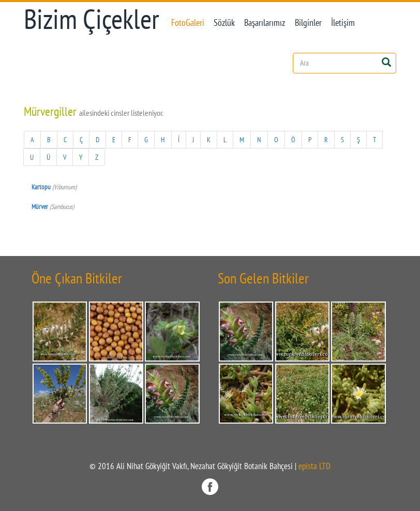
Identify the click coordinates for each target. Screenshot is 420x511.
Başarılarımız (265, 22)
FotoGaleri (188, 22)
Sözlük (224, 22)
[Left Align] (386, 62)
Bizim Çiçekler (92, 19)
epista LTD (314, 466)
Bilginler (308, 22)
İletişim (343, 22)
